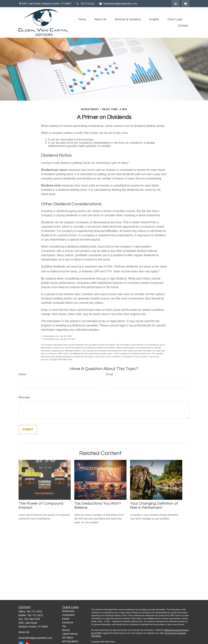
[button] (82, 19)
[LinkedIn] (176, 4)
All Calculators (70, 641)
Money (66, 630)
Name (22, 374)
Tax (64, 626)
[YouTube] (185, 4)
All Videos (68, 638)
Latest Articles (70, 634)
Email (109, 374)
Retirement (68, 611)
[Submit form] (28, 430)
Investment (68, 615)
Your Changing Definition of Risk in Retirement (154, 505)
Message (24, 397)
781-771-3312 (34, 611)
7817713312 (85, 4)
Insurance (68, 622)
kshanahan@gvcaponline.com (118, 4)
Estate (66, 619)
